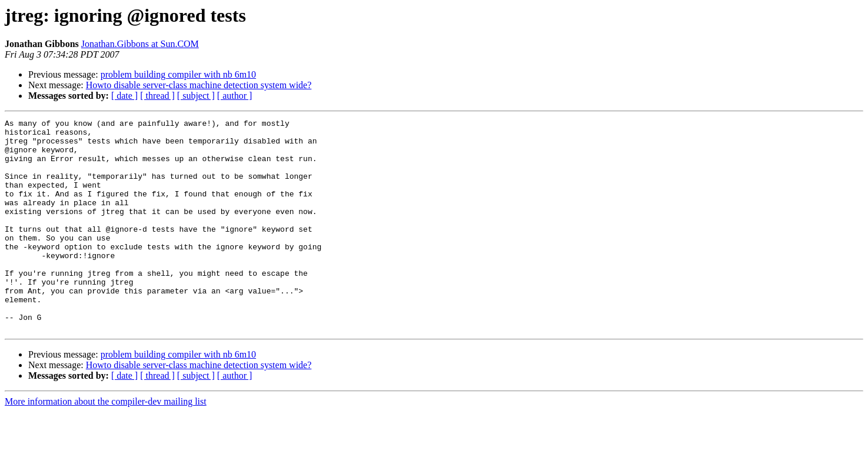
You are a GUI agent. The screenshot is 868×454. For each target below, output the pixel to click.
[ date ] (124, 96)
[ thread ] (157, 96)
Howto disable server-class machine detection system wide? (199, 85)
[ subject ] (196, 96)
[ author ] (235, 96)
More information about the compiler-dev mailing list (106, 444)
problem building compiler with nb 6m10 (178, 74)
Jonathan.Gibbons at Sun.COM (140, 44)
